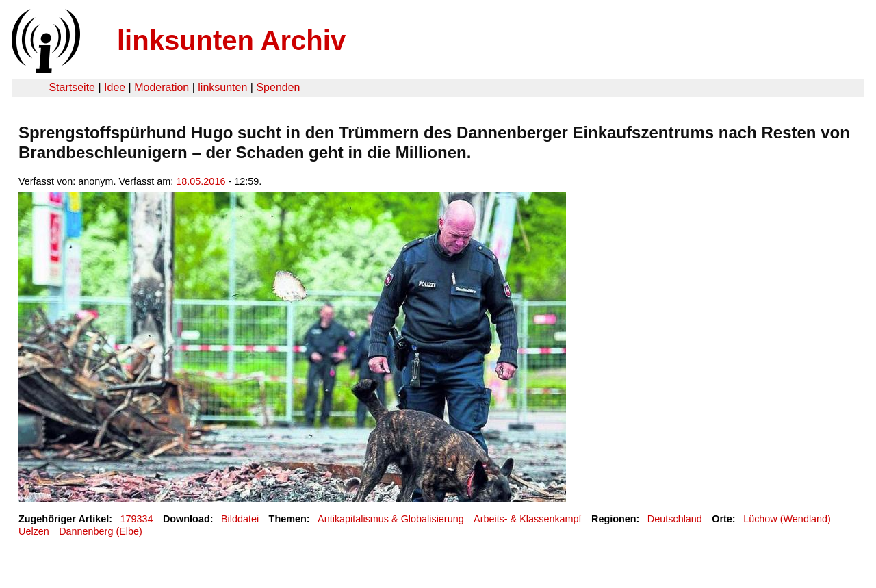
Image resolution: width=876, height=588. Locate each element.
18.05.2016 (201, 181)
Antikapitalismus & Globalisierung (391, 519)
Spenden (278, 87)
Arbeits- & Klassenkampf (528, 519)
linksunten (222, 87)
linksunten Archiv (231, 40)
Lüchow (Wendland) (787, 519)
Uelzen (34, 531)
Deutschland (675, 519)
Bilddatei (240, 519)
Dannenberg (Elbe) (101, 531)
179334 (137, 519)
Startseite (72, 87)
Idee (115, 87)
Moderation (162, 87)
